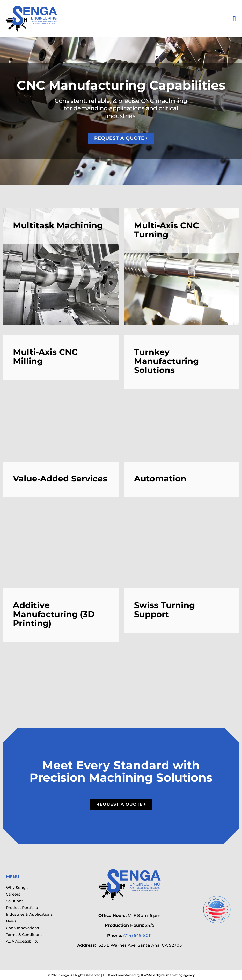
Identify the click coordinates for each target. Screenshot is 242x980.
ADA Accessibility (22, 941)
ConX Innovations (22, 928)
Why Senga (17, 888)
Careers (13, 894)
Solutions (15, 901)
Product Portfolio (22, 908)
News (11, 921)
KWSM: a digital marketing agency (168, 975)
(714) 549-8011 (137, 935)
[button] (234, 19)
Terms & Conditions (24, 935)
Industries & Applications (29, 914)
